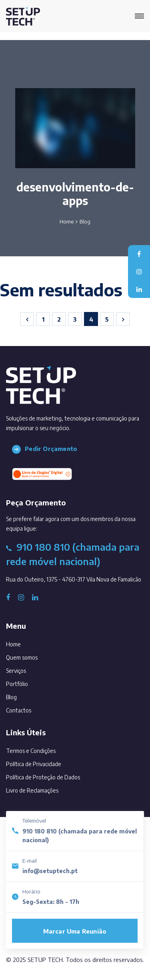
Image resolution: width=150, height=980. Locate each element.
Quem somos (33, 656)
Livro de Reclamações (32, 790)
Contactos (30, 709)
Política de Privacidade (34, 764)
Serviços (27, 669)
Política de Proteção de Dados (43, 777)
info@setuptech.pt (50, 871)
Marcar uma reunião (75, 931)
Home (67, 221)
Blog (22, 695)
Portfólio (28, 682)
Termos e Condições (31, 751)
